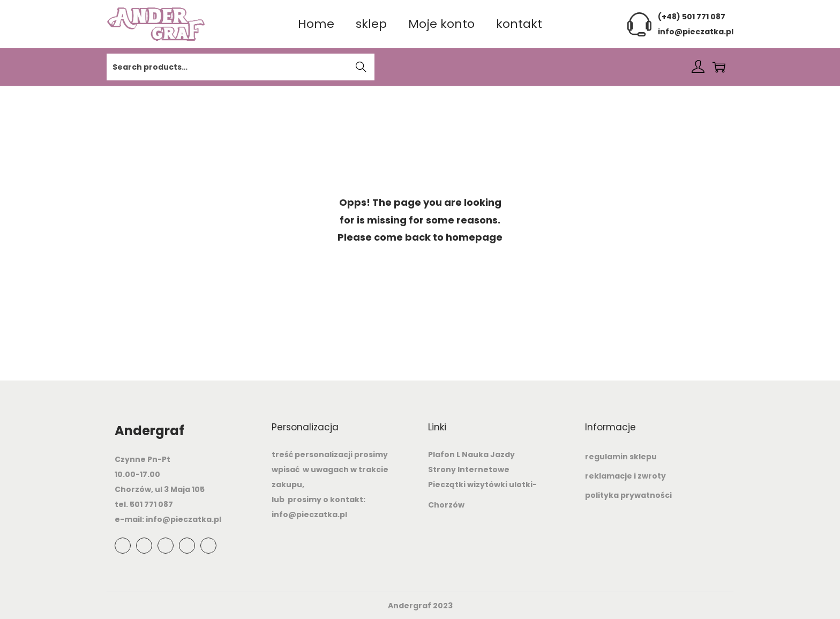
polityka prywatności (628, 495)
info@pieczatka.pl (696, 32)
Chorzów (446, 505)
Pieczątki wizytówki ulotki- (482, 484)
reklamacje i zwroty (625, 476)
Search (361, 68)
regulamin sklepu (621, 457)
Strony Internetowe (469, 469)
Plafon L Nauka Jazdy (471, 454)
